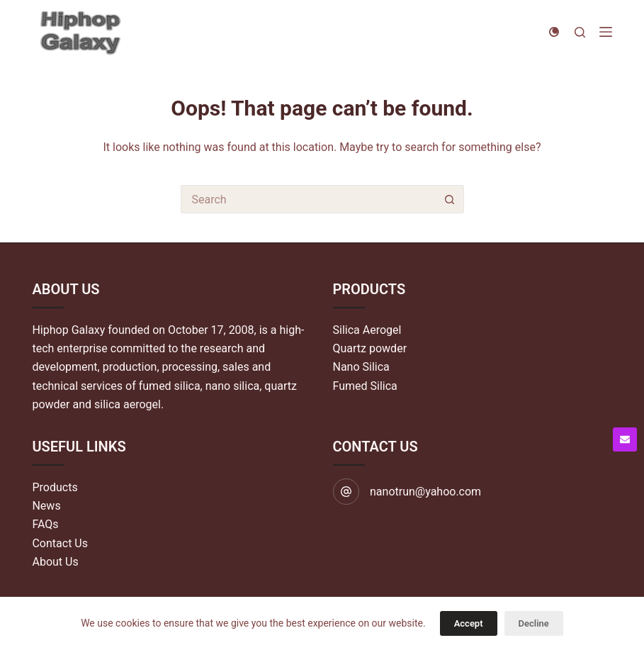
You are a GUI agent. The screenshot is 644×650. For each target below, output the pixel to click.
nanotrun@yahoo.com (425, 492)
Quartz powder (370, 348)
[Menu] (606, 32)
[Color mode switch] (554, 32)
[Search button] (450, 199)
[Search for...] (308, 199)
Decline (534, 623)
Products (55, 487)
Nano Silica (361, 367)
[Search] (580, 32)
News (46, 506)
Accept (469, 623)
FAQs (45, 524)
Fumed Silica (365, 386)
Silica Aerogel (367, 330)
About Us (55, 562)
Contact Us (60, 543)
